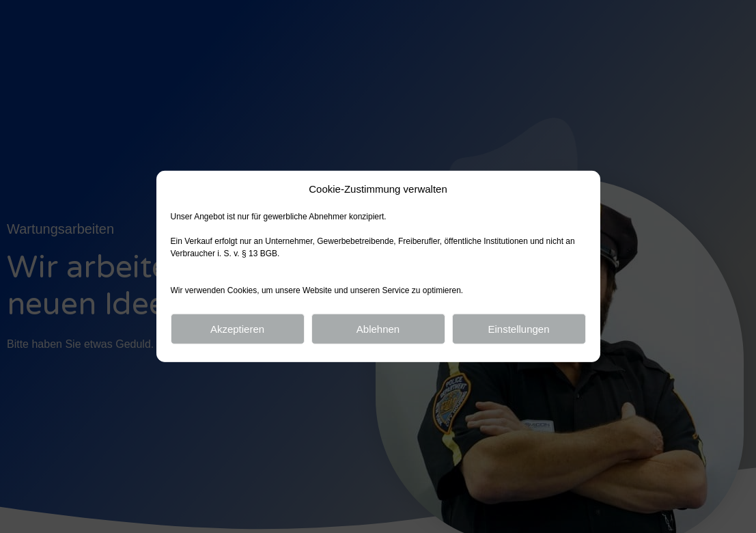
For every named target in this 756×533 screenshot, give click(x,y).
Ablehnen (378, 329)
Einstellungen (518, 329)
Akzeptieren (237, 329)
